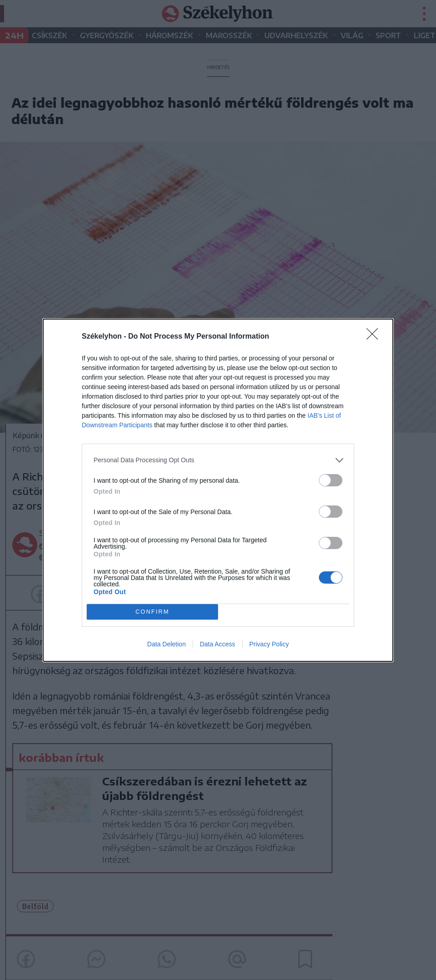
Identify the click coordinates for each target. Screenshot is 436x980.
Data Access (218, 644)
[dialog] (218, 490)
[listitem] (218, 460)
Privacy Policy (269, 644)
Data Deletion (166, 644)
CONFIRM (152, 612)
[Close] (375, 337)
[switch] (331, 480)
